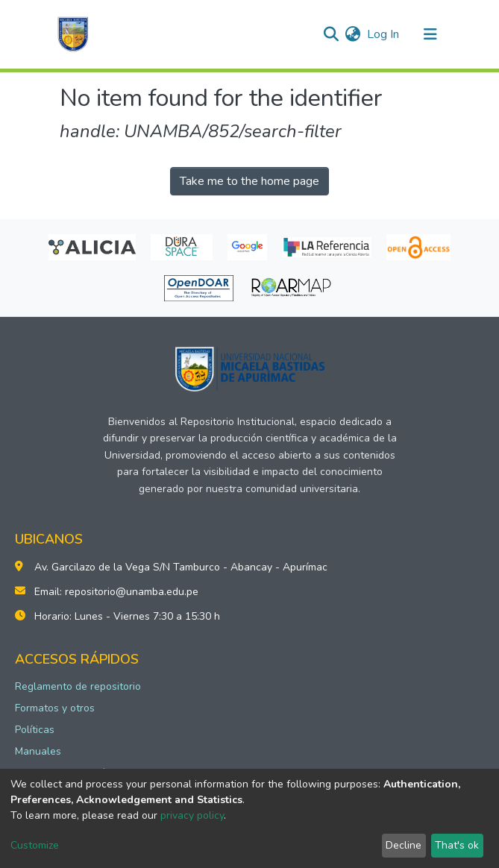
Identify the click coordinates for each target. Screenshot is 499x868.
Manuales (38, 751)
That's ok (457, 845)
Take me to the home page (249, 181)
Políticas (35, 730)
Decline (404, 845)
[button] (353, 34)
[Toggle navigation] (430, 34)
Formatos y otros (55, 708)
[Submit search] (332, 34)
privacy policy (192, 815)
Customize (35, 845)
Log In (384, 34)
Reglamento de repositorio (78, 686)
